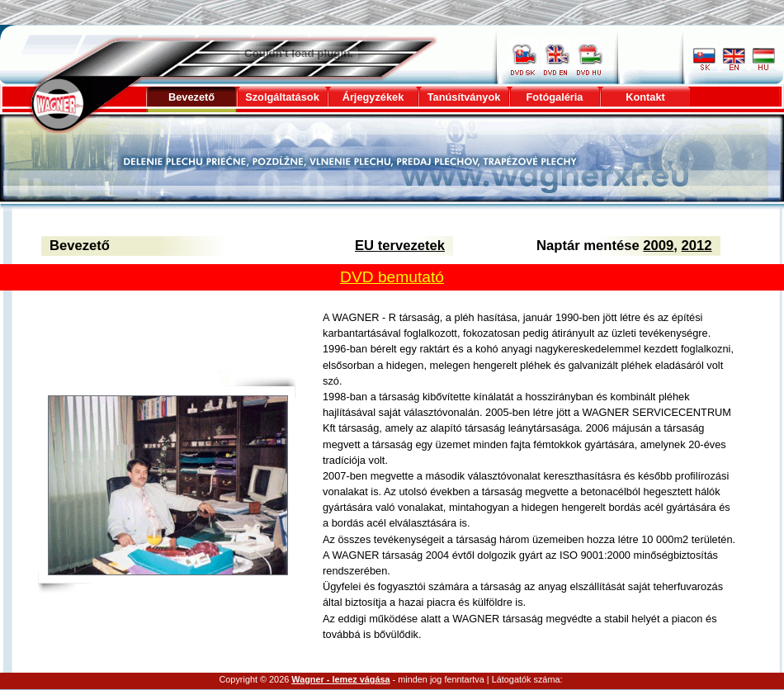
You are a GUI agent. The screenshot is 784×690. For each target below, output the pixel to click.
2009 (658, 246)
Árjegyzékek (373, 97)
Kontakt (645, 97)
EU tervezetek (400, 246)
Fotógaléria (555, 97)
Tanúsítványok (464, 97)
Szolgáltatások (282, 97)
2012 (697, 246)
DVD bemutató (392, 277)
